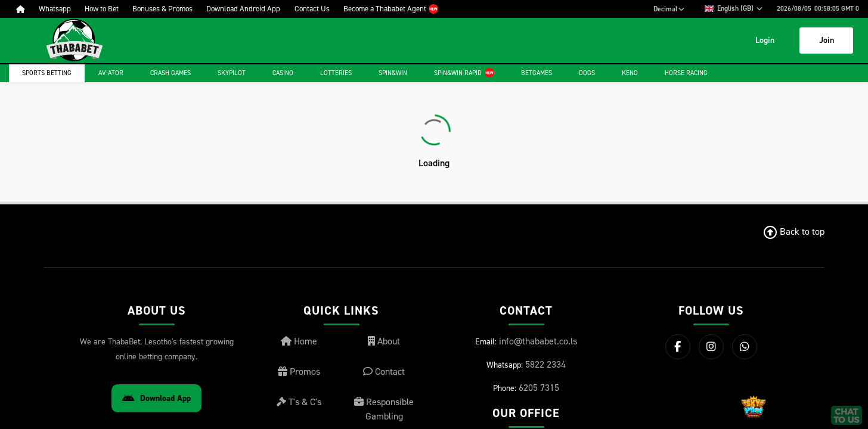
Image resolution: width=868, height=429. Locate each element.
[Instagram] (711, 347)
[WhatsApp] (745, 347)
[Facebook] (678, 347)
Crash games (170, 73)
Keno (630, 73)
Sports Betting (47, 73)
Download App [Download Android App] (156, 398)
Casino (283, 73)
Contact (384, 372)
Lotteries (336, 73)
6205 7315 (539, 388)
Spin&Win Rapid (464, 73)
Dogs (587, 73)
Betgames (537, 73)
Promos (299, 372)
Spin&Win (393, 73)
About (384, 341)
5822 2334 (545, 364)
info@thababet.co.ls (538, 341)
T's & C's (299, 402)
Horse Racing (686, 73)
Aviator (111, 73)
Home (299, 341)
